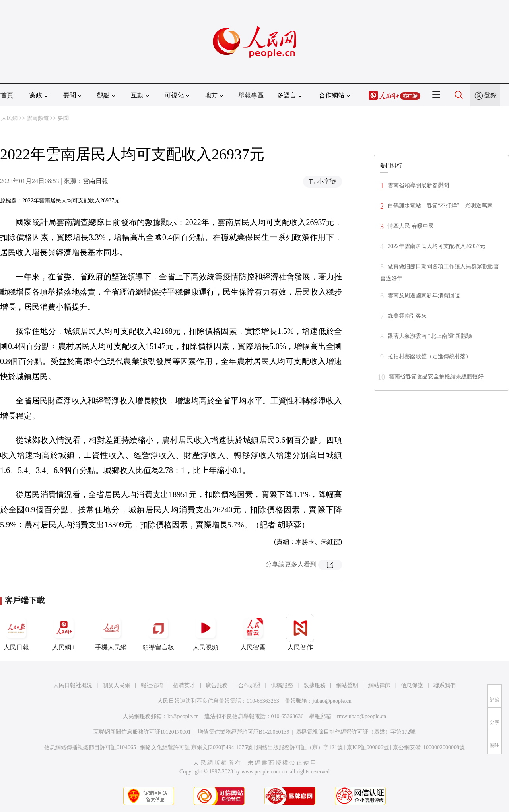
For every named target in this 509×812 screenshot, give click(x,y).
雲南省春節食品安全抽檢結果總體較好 (436, 377)
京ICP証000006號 (368, 747)
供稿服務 (282, 685)
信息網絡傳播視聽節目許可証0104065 (90, 747)
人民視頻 (206, 632)
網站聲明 (347, 685)
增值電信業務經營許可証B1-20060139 (244, 732)
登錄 (490, 95)
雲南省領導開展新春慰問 (418, 185)
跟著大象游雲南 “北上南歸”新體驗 (430, 336)
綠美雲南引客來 (407, 316)
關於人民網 (117, 685)
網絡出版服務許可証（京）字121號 (300, 747)
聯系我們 (445, 685)
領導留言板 (158, 632)
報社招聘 (152, 685)
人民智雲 (253, 632)
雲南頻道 (38, 118)
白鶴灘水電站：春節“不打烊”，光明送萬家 (440, 206)
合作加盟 (249, 685)
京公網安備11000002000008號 (429, 747)
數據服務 (315, 685)
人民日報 (16, 632)
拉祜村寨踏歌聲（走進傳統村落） (429, 356)
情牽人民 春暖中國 (411, 226)
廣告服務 (217, 685)
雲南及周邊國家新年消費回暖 (424, 296)
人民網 (10, 118)
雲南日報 (95, 181)
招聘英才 (184, 685)
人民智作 (300, 632)
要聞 (63, 118)
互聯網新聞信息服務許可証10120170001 (142, 732)
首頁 (7, 95)
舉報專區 (251, 95)
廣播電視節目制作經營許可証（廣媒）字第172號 (356, 732)
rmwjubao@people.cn (361, 716)
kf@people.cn (183, 716)
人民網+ (64, 632)
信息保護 (412, 685)
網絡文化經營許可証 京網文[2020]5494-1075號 (196, 747)
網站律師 (379, 685)
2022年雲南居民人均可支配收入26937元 (436, 246)
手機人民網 (111, 632)
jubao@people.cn (332, 701)
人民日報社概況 (73, 685)
